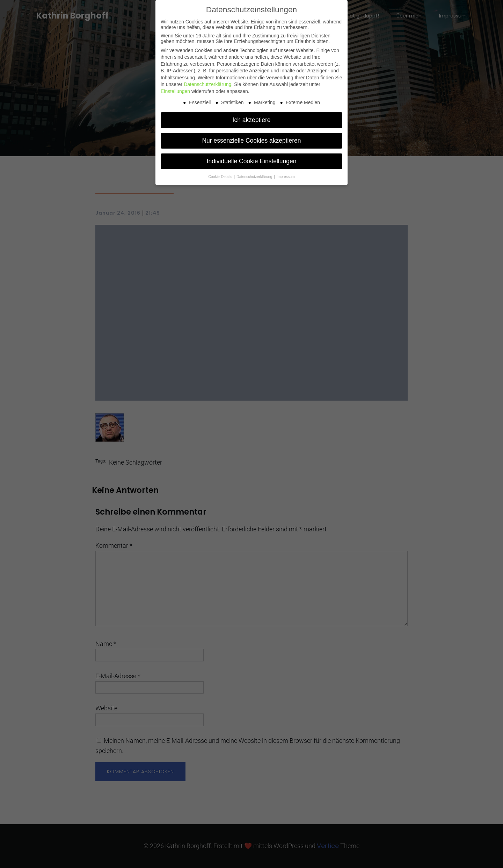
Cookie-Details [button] (221, 177)
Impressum (286, 177)
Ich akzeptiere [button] (252, 120)
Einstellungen (175, 91)
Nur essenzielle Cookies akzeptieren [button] (251, 141)
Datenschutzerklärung (207, 84)
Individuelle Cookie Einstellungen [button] (252, 161)
